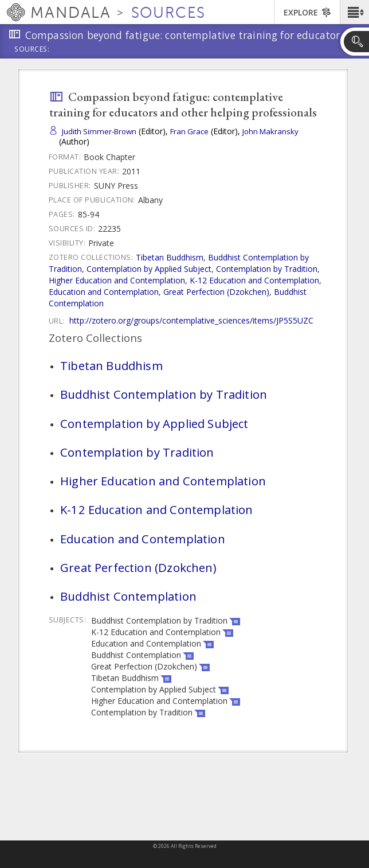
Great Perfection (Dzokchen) (216, 292)
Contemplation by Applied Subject (149, 269)
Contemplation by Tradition (267, 269)
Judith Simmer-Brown (99, 131)
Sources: (32, 50)
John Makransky (270, 131)
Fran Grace (189, 131)
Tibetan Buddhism (170, 257)
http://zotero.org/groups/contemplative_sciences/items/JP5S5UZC (191, 320)
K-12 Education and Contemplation (254, 280)
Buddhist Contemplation (128, 596)
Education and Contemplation (104, 292)
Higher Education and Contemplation (117, 280)
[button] (354, 12)
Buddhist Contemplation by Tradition (164, 394)
